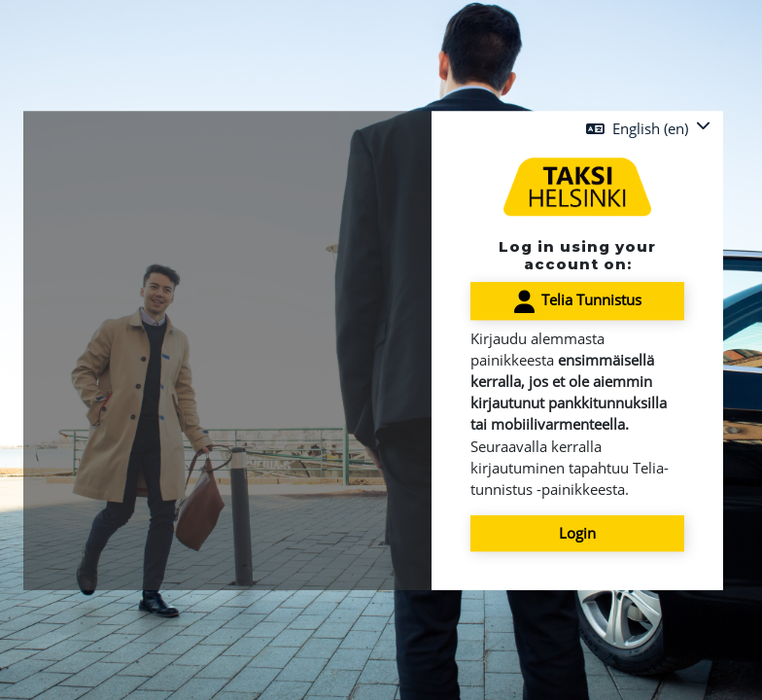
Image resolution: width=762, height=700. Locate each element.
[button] (648, 128)
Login (577, 534)
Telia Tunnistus (578, 301)
